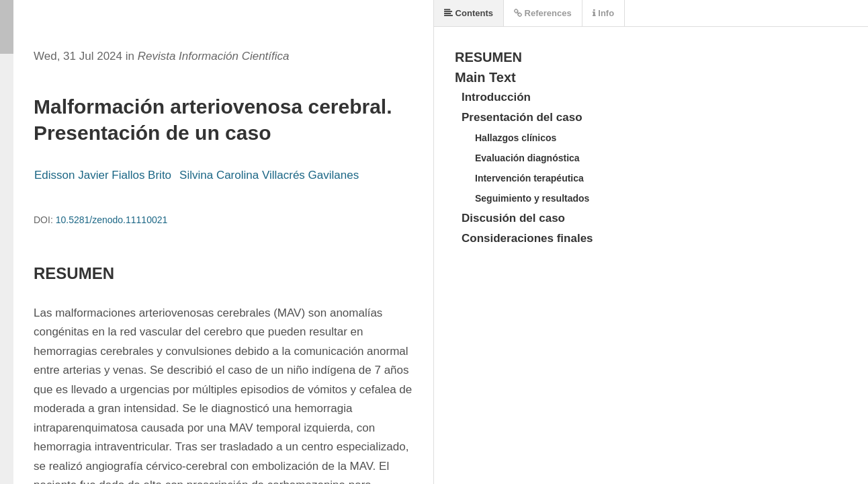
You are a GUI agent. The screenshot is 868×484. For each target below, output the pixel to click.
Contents (469, 13)
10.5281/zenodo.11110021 (112, 220)
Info (603, 13)
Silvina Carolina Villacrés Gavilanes (269, 175)
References (543, 13)
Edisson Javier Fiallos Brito (103, 175)
